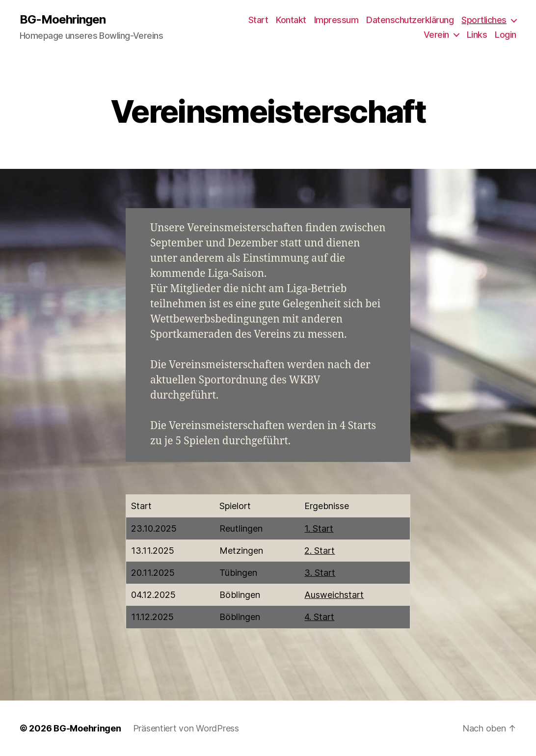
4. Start (319, 617)
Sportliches (484, 20)
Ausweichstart (334, 595)
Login (506, 35)
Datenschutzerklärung (410, 20)
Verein (436, 35)
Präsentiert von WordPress (186, 728)
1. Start (319, 528)
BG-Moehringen (63, 20)
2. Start (320, 551)
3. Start (320, 573)
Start (258, 20)
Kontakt (291, 20)
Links (477, 35)
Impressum (336, 20)
